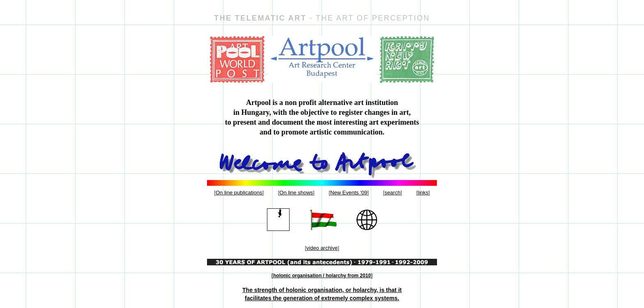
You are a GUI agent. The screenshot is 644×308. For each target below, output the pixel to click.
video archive (322, 248)
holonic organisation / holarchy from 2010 (322, 276)
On (239, 193)
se (392, 193)
